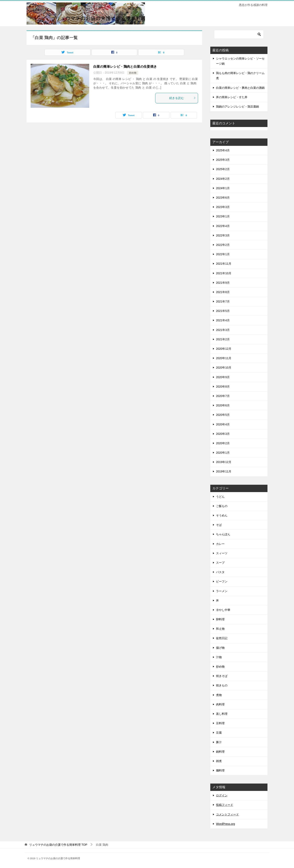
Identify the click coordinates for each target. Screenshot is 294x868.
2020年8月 (223, 387)
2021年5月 (223, 311)
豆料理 (220, 723)
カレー (220, 544)
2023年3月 (223, 207)
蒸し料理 (222, 714)
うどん (220, 497)
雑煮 (219, 761)
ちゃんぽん (223, 534)
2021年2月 (223, 339)
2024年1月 (223, 188)
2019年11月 (224, 471)
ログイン (222, 795)
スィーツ (222, 553)
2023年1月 (223, 216)
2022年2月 (223, 245)
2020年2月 (223, 443)
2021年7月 (223, 301)
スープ (220, 563)
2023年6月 (223, 198)
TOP (58, 845)
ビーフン (222, 581)
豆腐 (219, 733)
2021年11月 (224, 264)
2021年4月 (223, 320)
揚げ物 (220, 648)
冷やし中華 (223, 610)
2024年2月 (223, 179)
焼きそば (222, 676)
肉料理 (220, 704)
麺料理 (220, 770)
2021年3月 (223, 330)
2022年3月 (223, 235)
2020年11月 (224, 358)
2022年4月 (223, 226)
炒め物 (133, 73)
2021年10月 (224, 273)
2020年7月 (223, 396)
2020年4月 (223, 424)
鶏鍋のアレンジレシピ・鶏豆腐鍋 (237, 107)
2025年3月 (223, 160)
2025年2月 (223, 169)
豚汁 (219, 742)
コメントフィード (227, 814)
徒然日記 (222, 638)
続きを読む (183, 98)
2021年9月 (223, 283)
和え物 (220, 629)
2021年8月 (223, 292)
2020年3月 (223, 434)
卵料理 (220, 619)
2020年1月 (223, 453)
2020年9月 (223, 377)
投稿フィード (225, 805)
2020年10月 (224, 368)
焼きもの (222, 685)
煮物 (219, 695)
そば (219, 525)
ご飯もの (222, 506)
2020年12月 (224, 349)
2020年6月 (223, 405)
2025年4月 (223, 150)
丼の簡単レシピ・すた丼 (232, 97)
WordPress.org (226, 824)
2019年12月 (224, 462)
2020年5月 (223, 415)
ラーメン (222, 591)
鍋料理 (220, 752)
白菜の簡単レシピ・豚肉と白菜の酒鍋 (240, 88)
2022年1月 (223, 254)
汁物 (219, 657)
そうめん (222, 515)
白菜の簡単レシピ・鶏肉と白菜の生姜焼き (125, 67)
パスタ (220, 572)
